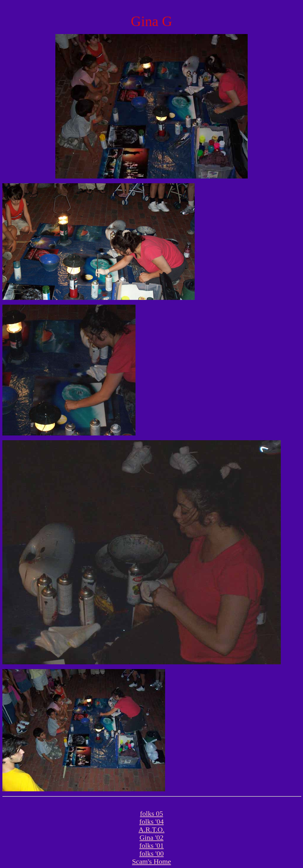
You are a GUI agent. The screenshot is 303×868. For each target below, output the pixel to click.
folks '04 (151, 822)
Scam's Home (151, 861)
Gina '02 (152, 838)
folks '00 (151, 853)
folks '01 (151, 846)
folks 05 (151, 814)
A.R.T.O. (151, 830)
